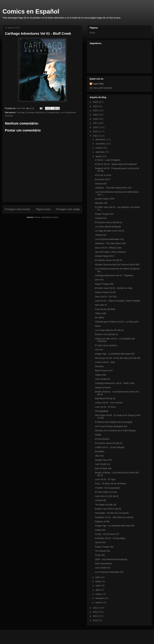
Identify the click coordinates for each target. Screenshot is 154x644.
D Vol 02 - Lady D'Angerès (108, 160)
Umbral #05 (101, 500)
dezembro (101, 139)
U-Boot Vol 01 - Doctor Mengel (110, 447)
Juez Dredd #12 (103, 379)
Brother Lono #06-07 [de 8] (108, 509)
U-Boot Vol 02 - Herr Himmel (109, 403)
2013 (96, 608)
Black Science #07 (104, 371)
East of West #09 (103, 468)
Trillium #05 (101, 375)
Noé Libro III (101, 305)
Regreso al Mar (102, 521)
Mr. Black (99, 318)
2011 (96, 616)
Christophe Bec (53, 112)
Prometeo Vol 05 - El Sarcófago (110, 538)
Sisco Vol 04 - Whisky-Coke (108, 248)
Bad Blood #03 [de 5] (105, 398)
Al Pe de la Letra (103, 175)
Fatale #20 (100, 530)
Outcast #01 (101, 218)
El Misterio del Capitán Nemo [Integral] (113, 422)
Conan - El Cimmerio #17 (107, 534)
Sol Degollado (102, 411)
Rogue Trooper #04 (104, 214)
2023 (96, 102)
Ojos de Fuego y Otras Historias (110, 252)
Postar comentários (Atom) (46, 217)
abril (98, 590)
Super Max (98, 84)
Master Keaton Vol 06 (105, 292)
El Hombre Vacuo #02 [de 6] (108, 260)
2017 (96, 123)
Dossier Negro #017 (105, 256)
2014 (96, 136)
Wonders (99, 366)
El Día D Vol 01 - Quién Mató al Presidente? (116, 164)
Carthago (21, 112)
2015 (96, 131)
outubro (99, 148)
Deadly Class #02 (103, 460)
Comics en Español (31, 11)
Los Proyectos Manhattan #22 (109, 239)
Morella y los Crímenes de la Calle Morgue (115, 431)
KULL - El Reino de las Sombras (110, 484)
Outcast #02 (101, 184)
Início (92, 33)
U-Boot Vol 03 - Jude (105, 362)
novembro (101, 144)
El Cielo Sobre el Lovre (106, 492)
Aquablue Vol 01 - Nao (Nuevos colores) (114, 517)
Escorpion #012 (102, 179)
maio (98, 586)
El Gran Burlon (102, 439)
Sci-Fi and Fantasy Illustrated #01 (111, 426)
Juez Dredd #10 (103, 568)
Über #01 (99, 456)
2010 (96, 620)
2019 (96, 115)
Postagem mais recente (18, 209)
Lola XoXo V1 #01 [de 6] (107, 496)
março (99, 594)
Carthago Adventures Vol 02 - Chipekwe (114, 275)
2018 (96, 119)
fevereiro (100, 598)
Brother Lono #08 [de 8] (106, 334)
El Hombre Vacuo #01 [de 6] (108, 443)
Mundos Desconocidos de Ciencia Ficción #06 (117, 265)
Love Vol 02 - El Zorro (105, 407)
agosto (99, 156)
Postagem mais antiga (68, 209)
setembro (100, 152)
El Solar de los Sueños (106, 345)
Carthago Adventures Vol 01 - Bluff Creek (115, 383)
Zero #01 (99, 280)
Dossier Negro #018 (105, 199)
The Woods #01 (103, 551)
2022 (96, 106)
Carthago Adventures (35, 112)
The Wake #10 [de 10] (106, 505)
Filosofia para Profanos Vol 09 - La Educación (117, 322)
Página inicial (43, 209)
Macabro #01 (101, 203)
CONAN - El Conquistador (108, 488)
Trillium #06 (101, 313)
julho (98, 577)
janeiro (99, 603)
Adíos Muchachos (104, 564)
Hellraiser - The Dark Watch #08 (110, 243)
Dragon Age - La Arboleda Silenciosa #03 (115, 354)
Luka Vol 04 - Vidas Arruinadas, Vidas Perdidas (118, 301)
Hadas (98, 435)
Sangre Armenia (103, 388)
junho (98, 581)
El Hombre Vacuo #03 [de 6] (108, 222)
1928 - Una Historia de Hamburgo (111, 559)
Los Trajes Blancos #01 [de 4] (109, 330)
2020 (96, 111)
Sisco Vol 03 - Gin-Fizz (106, 297)
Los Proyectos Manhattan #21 (109, 572)
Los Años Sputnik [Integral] (108, 227)
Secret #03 (100, 542)
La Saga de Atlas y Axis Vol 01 (110, 231)
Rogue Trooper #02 (104, 547)
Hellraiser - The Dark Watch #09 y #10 (113, 188)
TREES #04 (101, 235)
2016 (96, 127)
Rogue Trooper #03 (104, 284)
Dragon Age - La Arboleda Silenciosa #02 (115, 526)
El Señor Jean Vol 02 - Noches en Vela (114, 288)
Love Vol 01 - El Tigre (105, 479)
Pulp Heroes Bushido (105, 309)
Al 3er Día (100, 555)
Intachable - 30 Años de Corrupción (112, 513)
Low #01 (99, 350)
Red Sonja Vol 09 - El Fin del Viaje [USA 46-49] (118, 358)
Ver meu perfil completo (101, 88)
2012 (96, 612)
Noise (98, 326)
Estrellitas (100, 451)
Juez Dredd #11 (103, 464)
